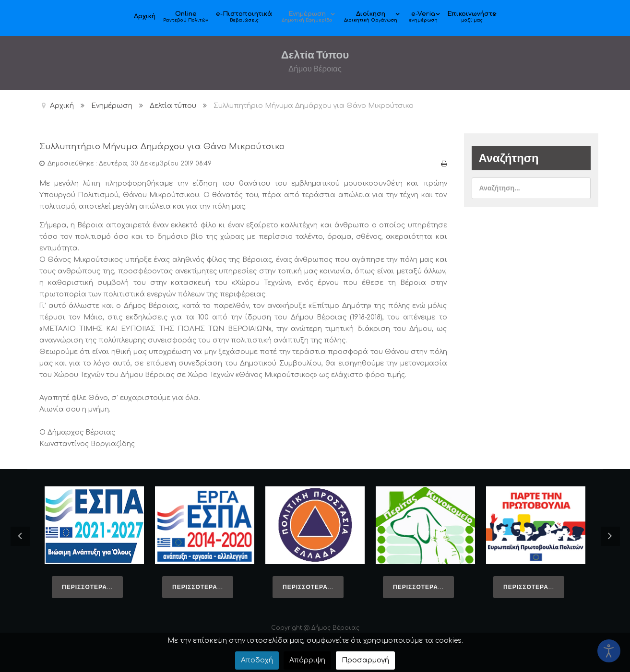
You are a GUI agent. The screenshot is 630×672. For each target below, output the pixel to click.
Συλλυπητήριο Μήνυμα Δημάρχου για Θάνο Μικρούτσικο (208, 146)
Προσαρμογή (365, 660)
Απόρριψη (307, 660)
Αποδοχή (257, 660)
